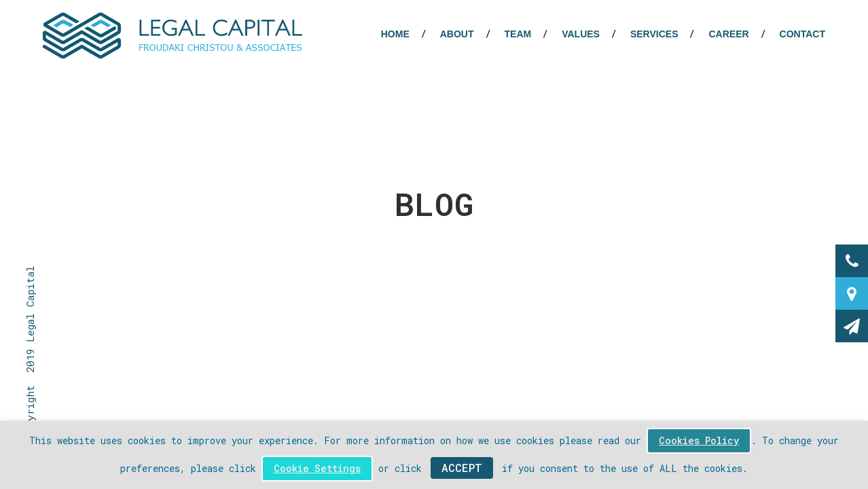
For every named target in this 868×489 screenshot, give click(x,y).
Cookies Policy (699, 440)
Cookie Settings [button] (317, 468)
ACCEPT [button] (462, 468)
